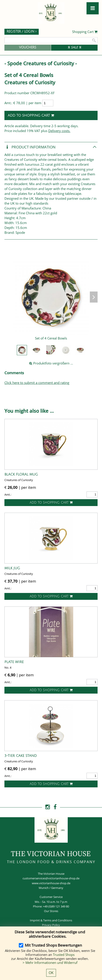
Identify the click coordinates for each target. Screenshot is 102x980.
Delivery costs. (59, 131)
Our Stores (51, 911)
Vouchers (28, 47)
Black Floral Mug (21, 474)
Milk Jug (12, 568)
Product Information (30, 147)
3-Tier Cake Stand (21, 756)
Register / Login (22, 32)
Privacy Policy (51, 925)
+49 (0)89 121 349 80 (56, 906)
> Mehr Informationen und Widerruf (50, 963)
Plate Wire (14, 662)
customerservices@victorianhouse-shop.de (51, 878)
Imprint (35, 920)
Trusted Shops (64, 955)
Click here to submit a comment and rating (37, 383)
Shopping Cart (85, 32)
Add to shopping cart (31, 115)
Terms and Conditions (58, 920)
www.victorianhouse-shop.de (51, 883)
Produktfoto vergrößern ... (51, 363)
